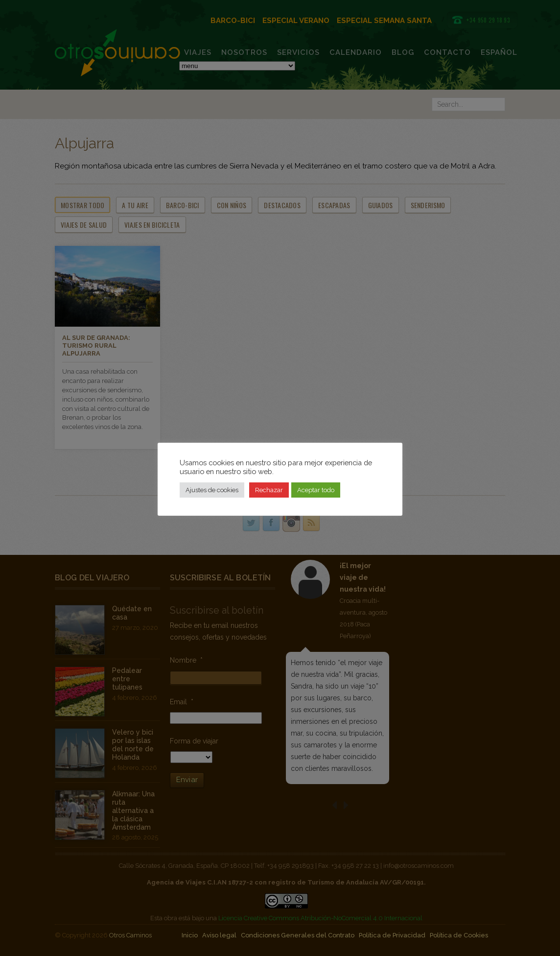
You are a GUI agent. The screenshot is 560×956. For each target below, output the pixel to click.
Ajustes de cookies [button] (212, 490)
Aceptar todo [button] (316, 490)
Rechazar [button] (269, 490)
